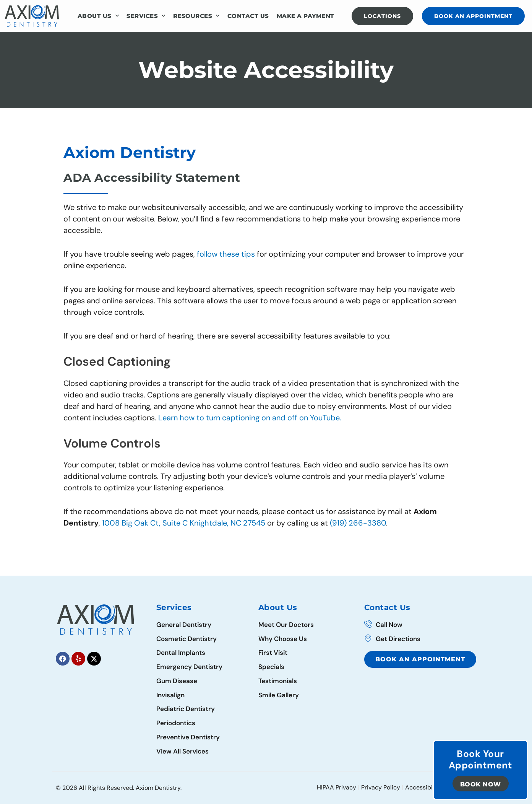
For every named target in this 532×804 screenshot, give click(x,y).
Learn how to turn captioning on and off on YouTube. (250, 418)
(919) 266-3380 (358, 523)
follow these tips (227, 254)
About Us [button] (98, 16)
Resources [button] (196, 16)
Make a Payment (306, 16)
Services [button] (146, 16)
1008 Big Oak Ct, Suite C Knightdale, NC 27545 (185, 523)
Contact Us (248, 16)
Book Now (481, 784)
